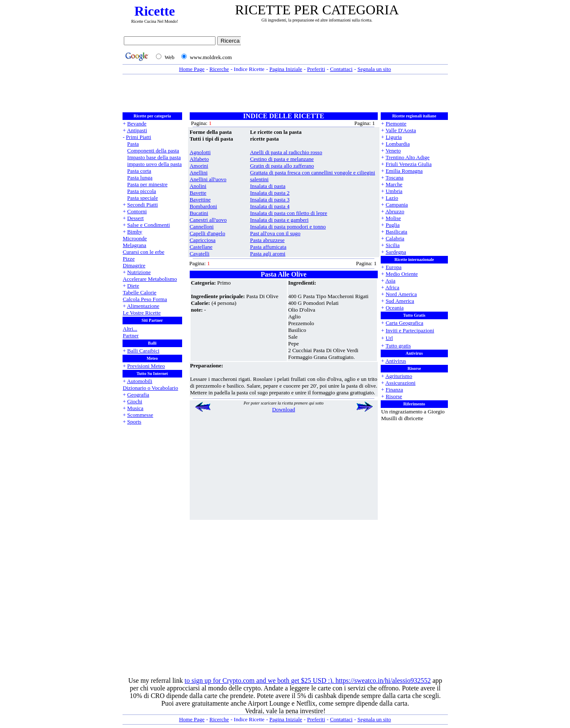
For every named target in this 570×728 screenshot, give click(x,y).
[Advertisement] (346, 49)
